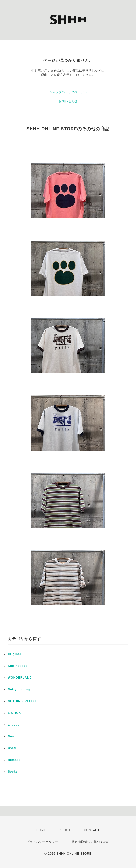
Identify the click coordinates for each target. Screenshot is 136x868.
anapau (14, 725)
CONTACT (92, 830)
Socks (13, 772)
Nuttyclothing (19, 689)
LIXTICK (14, 713)
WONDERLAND (20, 678)
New (11, 736)
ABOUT (65, 830)
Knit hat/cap (18, 666)
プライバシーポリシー (42, 842)
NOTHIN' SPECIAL (22, 701)
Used (12, 748)
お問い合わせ (68, 101)
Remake (14, 760)
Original (14, 654)
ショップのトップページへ (68, 92)
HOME (41, 830)
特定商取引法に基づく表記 (91, 842)
